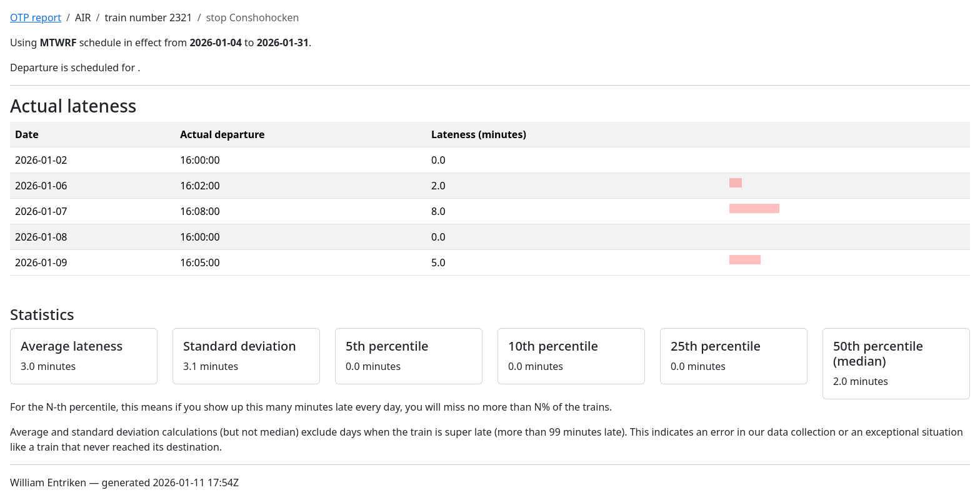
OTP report (36, 17)
